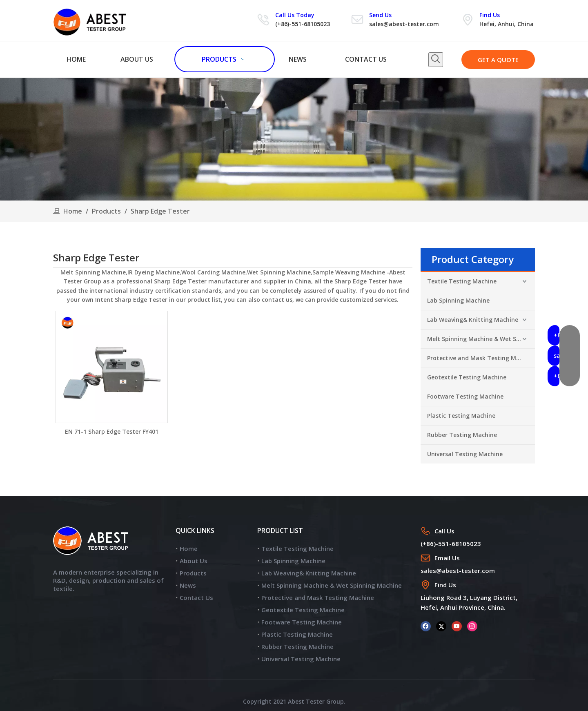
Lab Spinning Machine (458, 300)
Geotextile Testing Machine (467, 377)
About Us (194, 561)
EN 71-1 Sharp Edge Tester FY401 (112, 431)
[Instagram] (472, 626)
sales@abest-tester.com (404, 24)
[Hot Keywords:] (436, 60)
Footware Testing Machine (465, 396)
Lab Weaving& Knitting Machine (473, 320)
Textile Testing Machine (462, 281)
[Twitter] (441, 626)
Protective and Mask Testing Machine (481, 358)
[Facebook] (426, 626)
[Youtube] (457, 626)
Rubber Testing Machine (462, 435)
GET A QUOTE (498, 60)
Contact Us (196, 597)
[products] (294, 139)
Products (193, 573)
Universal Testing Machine (465, 454)
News (188, 585)
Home (189, 548)
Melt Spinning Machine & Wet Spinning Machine (481, 339)
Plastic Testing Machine (461, 416)
